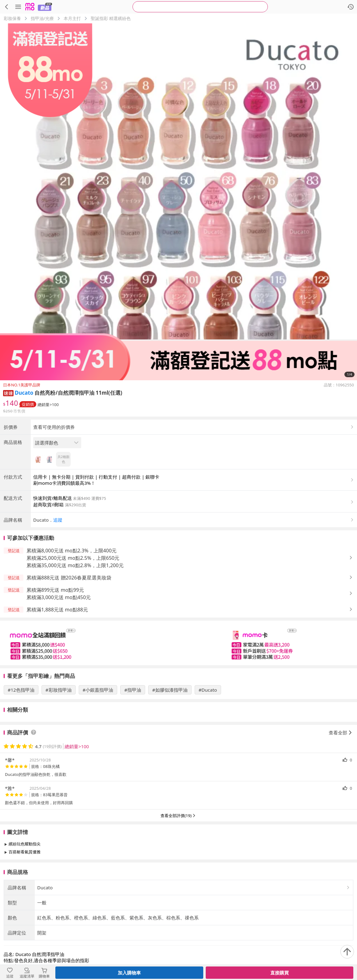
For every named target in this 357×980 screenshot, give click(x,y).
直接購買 (280, 973)
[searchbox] (200, 7)
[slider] (178, 694)
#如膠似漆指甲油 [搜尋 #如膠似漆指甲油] (170, 741)
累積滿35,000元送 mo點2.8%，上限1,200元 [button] (75, 616)
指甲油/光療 (42, 18)
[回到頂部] (347, 952)
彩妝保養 (12, 18)
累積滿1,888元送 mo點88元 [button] (57, 661)
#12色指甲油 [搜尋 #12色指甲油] (21, 741)
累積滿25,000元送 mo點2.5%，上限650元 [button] (73, 609)
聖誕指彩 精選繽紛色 (111, 18)
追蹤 (58, 571)
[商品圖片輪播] (178, 202)
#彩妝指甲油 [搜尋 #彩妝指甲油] (59, 741)
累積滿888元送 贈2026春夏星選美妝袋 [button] (69, 629)
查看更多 (179, 917)
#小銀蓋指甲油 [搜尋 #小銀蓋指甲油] (98, 741)
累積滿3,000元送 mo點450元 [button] (59, 648)
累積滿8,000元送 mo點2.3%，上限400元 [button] (71, 602)
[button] (8, 393)
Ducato (24, 393)
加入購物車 (129, 973)
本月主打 (72, 18)
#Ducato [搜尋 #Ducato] (208, 741)
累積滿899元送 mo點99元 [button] (55, 641)
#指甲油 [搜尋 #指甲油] (133, 741)
